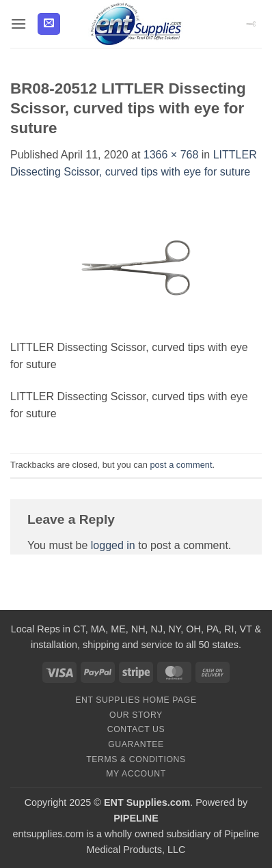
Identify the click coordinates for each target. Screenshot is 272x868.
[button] (18, 24)
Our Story (136, 715)
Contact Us (136, 729)
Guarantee (136, 744)
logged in (113, 545)
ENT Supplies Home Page (136, 700)
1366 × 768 (171, 155)
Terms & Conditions (136, 759)
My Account (136, 774)
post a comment (181, 465)
